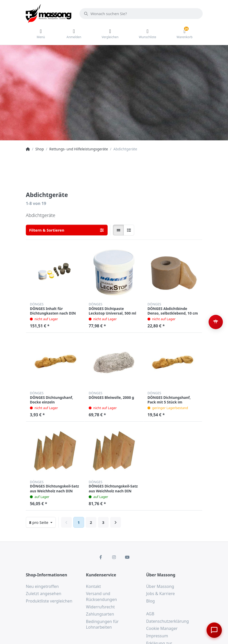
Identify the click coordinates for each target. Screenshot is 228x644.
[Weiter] (116, 522)
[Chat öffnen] (214, 630)
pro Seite (39, 522)
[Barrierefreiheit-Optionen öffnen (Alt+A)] (216, 322)
